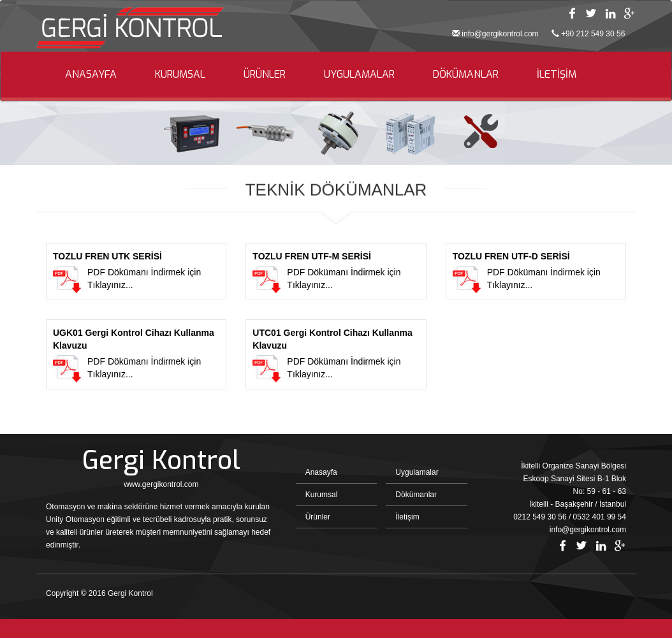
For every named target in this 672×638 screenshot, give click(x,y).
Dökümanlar (416, 495)
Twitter (591, 13)
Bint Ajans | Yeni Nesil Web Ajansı (605, 597)
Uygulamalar (417, 472)
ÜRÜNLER (265, 74)
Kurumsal (322, 495)
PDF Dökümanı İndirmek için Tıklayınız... (136, 272)
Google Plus (629, 13)
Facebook (572, 13)
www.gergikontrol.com (161, 484)
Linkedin (610, 13)
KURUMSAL (180, 74)
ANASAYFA (91, 74)
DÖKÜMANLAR (466, 74)
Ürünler (318, 517)
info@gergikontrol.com (500, 34)
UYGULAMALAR (359, 74)
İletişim (407, 517)
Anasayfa (321, 472)
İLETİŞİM (557, 74)
